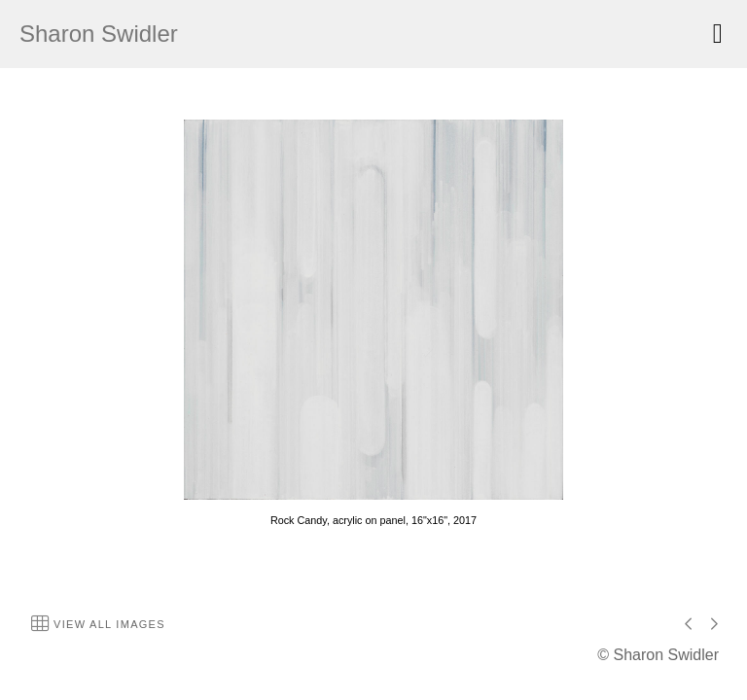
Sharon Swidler (99, 34)
